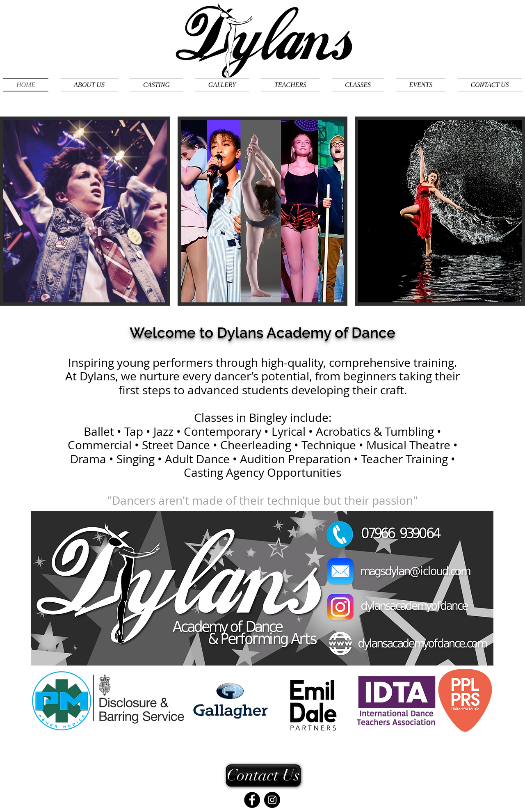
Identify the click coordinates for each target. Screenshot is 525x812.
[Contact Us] (263, 775)
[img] (85, 228)
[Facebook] (252, 800)
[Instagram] (272, 800)
